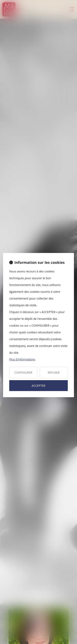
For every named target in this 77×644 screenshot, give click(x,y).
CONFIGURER (23, 372)
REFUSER (54, 372)
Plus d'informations (22, 359)
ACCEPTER (38, 386)
